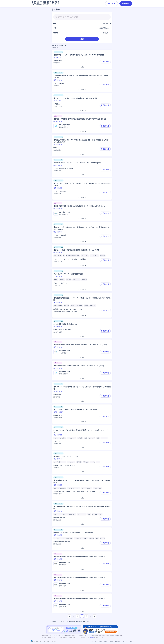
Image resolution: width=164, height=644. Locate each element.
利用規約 (117, 641)
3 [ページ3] (78, 616)
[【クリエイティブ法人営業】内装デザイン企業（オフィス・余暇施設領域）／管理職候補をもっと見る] (82, 401)
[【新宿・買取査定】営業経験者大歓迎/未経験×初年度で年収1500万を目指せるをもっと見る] (82, 569)
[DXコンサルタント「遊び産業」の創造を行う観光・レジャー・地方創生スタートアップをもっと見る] (82, 448)
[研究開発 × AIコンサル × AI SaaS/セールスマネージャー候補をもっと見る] (82, 548)
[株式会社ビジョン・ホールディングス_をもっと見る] (82, 472)
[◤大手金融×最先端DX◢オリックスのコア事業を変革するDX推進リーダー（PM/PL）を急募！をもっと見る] (82, 90)
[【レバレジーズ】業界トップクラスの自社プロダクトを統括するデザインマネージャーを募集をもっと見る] (82, 198)
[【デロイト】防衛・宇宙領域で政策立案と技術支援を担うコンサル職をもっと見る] (82, 266)
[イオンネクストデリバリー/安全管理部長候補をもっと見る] (82, 290)
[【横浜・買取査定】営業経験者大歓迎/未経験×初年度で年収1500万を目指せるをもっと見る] (82, 219)
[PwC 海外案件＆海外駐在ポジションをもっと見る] (82, 336)
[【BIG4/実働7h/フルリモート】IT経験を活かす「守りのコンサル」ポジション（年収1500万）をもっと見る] (82, 498)
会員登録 (126, 3)
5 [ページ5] (86, 616)
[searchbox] (82, 17)
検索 (82, 39)
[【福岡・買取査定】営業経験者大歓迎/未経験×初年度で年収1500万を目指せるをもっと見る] (82, 611)
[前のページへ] (69, 616)
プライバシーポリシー (127, 641)
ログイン (111, 3)
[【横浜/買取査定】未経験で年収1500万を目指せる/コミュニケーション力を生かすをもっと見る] (82, 357)
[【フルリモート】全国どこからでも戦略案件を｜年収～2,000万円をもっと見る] (82, 110)
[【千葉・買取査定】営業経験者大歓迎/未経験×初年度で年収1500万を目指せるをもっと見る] (82, 590)
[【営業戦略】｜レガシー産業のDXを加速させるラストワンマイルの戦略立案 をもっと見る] (82, 67)
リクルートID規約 (109, 641)
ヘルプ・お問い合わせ (96, 641)
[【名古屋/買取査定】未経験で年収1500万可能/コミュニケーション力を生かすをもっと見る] (82, 378)
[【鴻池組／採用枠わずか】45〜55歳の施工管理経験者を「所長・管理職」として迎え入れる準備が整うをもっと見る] (82, 154)
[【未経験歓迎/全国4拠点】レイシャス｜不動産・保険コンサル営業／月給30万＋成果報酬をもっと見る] (82, 316)
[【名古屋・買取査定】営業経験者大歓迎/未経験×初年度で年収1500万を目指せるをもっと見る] (82, 131)
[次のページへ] (95, 616)
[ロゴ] (56, 126)
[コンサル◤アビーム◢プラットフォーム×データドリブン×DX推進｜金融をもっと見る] (82, 175)
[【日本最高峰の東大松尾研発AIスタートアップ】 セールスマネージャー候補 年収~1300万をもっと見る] (82, 524)
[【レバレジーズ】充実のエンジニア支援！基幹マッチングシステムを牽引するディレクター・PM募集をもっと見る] (82, 242)
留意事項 (92, 637)
